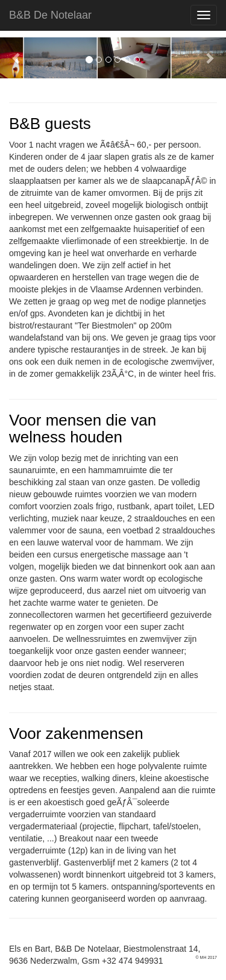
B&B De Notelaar (50, 15)
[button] (17, 58)
